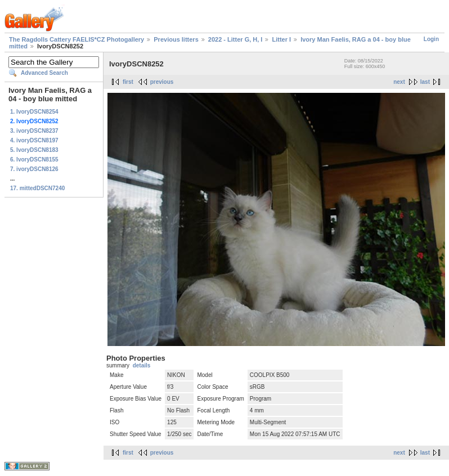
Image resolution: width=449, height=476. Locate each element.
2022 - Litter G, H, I (235, 39)
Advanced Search (44, 73)
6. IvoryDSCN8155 (34, 160)
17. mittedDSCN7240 (37, 188)
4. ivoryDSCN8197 (34, 140)
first (128, 82)
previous (162, 82)
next (399, 82)
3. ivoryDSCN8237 (34, 131)
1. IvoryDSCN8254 (34, 112)
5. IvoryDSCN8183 (34, 150)
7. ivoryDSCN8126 (34, 169)
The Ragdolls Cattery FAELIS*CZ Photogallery (77, 39)
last (425, 82)
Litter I (281, 39)
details (142, 365)
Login (431, 39)
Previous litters (176, 39)
